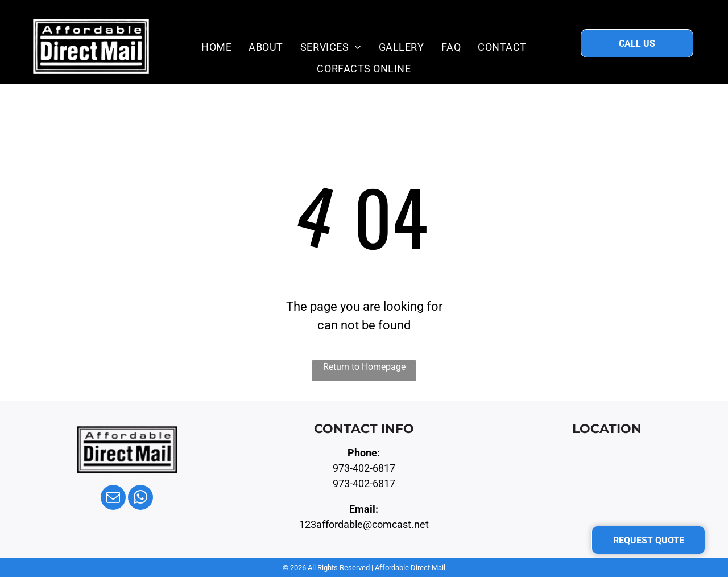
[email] (113, 499)
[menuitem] (216, 47)
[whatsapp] (140, 499)
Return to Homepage (364, 367)
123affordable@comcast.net (364, 524)
